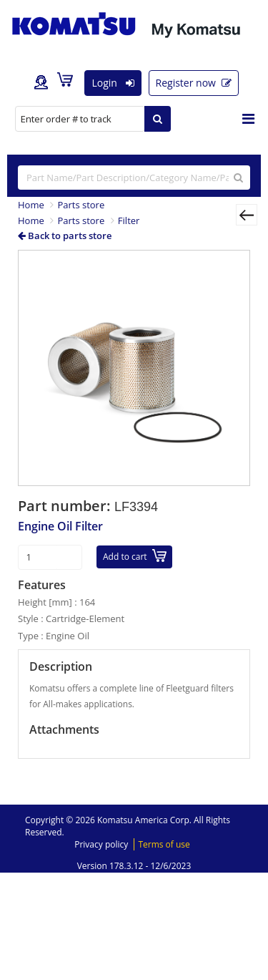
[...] (134, 178)
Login (113, 83)
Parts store (81, 205)
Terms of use (164, 844)
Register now (194, 83)
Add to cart (135, 556)
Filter (129, 220)
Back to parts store (65, 236)
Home (31, 205)
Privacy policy (101, 844)
